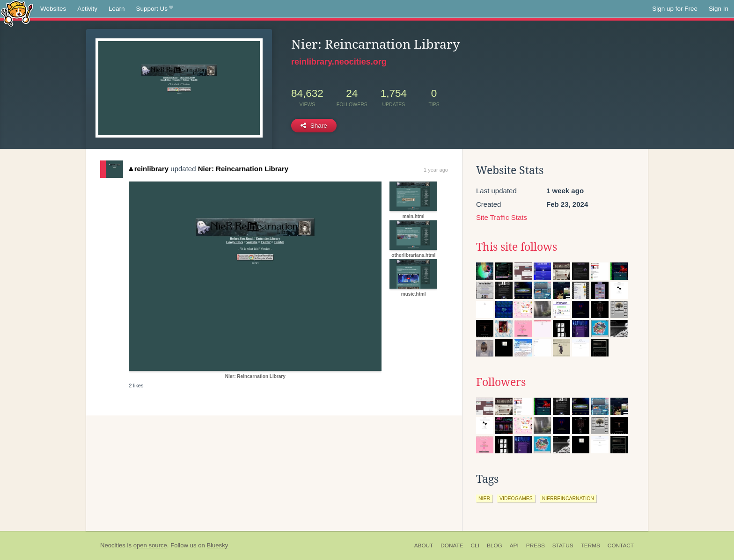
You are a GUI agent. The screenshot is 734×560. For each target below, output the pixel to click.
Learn (117, 9)
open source (150, 545)
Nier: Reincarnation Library (243, 169)
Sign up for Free (675, 9)
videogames (516, 498)
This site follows (517, 247)
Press (536, 545)
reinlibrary (149, 169)
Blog (495, 545)
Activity (87, 9)
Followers (501, 382)
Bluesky (217, 545)
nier (484, 498)
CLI (475, 545)
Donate (452, 545)
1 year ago (436, 170)
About (424, 545)
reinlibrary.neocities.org (339, 62)
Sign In (719, 9)
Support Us (155, 9)
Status (563, 545)
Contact (621, 545)
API (514, 545)
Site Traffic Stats (502, 217)
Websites (53, 9)
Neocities (113, 545)
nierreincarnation (568, 498)
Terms (591, 545)
